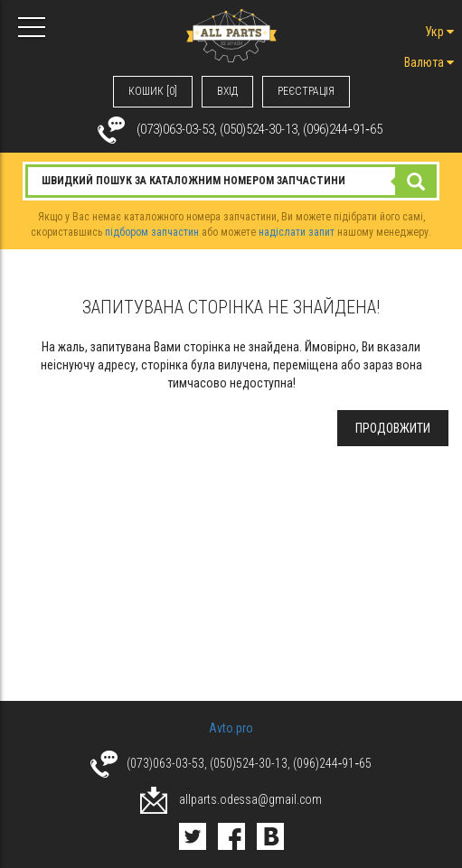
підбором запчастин (152, 232)
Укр (439, 32)
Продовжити (393, 428)
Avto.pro (231, 728)
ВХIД (227, 91)
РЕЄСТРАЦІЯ (306, 91)
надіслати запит (297, 232)
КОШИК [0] (153, 91)
